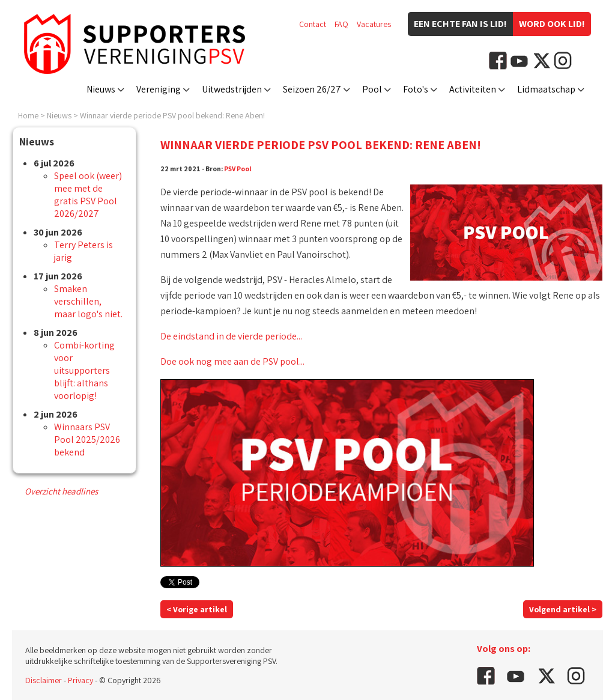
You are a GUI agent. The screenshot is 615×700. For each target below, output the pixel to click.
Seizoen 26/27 (312, 89)
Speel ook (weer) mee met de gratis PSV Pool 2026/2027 (88, 195)
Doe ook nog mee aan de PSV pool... (232, 361)
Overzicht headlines (61, 491)
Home (28, 115)
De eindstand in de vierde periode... (231, 336)
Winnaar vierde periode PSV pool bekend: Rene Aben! (172, 115)
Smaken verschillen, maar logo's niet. (88, 301)
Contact (313, 24)
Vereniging (159, 89)
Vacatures (374, 24)
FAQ (341, 24)
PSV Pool (238, 169)
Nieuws (101, 89)
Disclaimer (44, 680)
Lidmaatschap (546, 89)
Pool (372, 89)
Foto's (416, 89)
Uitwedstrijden (232, 89)
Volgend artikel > (563, 609)
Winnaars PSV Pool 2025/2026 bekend (87, 440)
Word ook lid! (552, 24)
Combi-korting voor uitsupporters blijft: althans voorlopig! (84, 370)
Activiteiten (473, 89)
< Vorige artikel (197, 609)
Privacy (80, 680)
